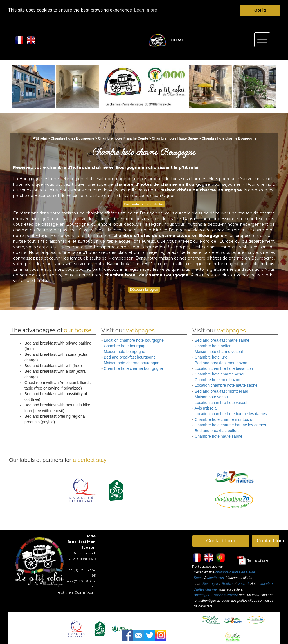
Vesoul (243, 583)
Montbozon (216, 578)
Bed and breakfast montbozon (221, 363)
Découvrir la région (144, 289)
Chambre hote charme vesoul (220, 374)
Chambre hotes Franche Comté (123, 138)
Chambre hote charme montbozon (224, 419)
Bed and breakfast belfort (217, 430)
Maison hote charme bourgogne (132, 363)
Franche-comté (225, 595)
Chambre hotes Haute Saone (175, 138)
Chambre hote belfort (213, 346)
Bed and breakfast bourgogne (130, 357)
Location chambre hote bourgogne (134, 340)
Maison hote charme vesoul (219, 352)
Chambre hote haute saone (219, 436)
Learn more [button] (146, 10)
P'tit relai (40, 138)
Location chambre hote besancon (224, 368)
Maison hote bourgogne (124, 352)
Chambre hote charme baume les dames (230, 425)
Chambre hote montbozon (217, 380)
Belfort (227, 583)
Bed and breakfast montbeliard (221, 391)
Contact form (221, 541)
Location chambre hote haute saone (226, 385)
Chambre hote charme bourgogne (133, 368)
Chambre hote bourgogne (126, 346)
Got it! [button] (260, 10)
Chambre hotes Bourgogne (73, 138)
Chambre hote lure (211, 357)
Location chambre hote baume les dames (231, 413)
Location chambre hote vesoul (221, 402)
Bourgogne (202, 595)
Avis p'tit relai (206, 408)
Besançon (211, 583)
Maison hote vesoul (212, 397)
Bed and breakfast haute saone (222, 340)
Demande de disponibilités (144, 204)
